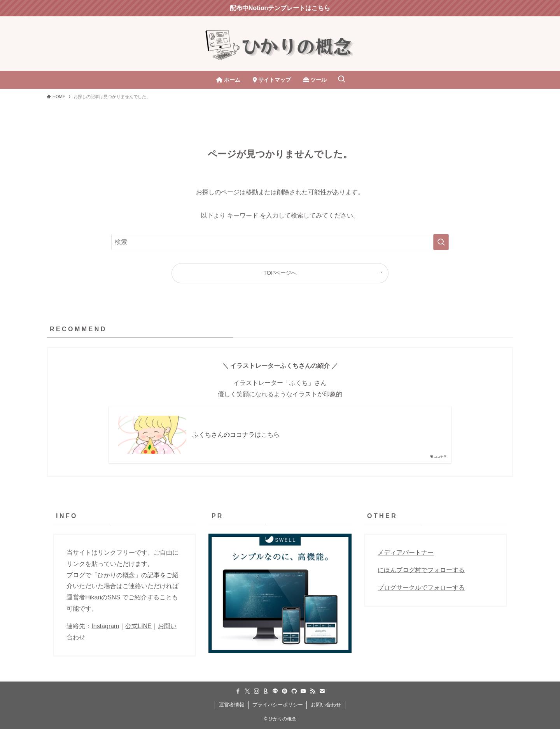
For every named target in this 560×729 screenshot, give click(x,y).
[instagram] (257, 691)
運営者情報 (232, 705)
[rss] (313, 691)
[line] (275, 691)
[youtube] (303, 691)
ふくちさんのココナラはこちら (236, 435)
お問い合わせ (326, 705)
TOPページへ (280, 273)
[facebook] (238, 691)
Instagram (105, 626)
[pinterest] (285, 691)
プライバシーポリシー (278, 705)
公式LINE (138, 626)
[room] (266, 691)
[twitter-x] (247, 691)
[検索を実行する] (441, 242)
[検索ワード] (280, 242)
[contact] (322, 691)
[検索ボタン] (341, 80)
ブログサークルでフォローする (421, 588)
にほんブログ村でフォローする (421, 570)
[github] (294, 691)
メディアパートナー (406, 552)
